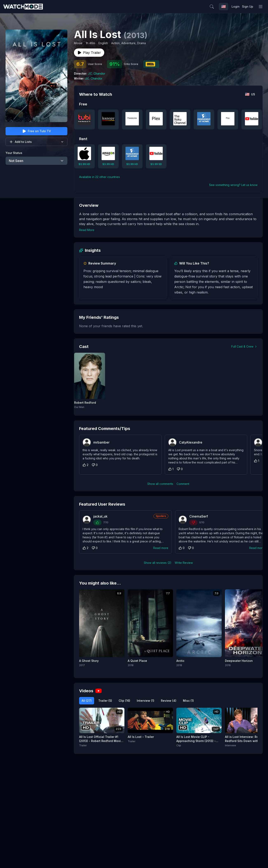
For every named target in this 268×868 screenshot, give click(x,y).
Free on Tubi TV (36, 131)
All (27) (87, 701)
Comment (183, 484)
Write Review (184, 563)
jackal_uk (100, 516)
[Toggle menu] (261, 7)
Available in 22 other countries (99, 177)
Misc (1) (188, 701)
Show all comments (160, 484)
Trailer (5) (105, 701)
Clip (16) (124, 701)
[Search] (221, 7)
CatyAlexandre (191, 442)
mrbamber (101, 442)
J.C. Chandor (97, 73)
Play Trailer (89, 53)
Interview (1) (146, 701)
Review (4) (169, 701)
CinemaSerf (199, 516)
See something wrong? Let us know (233, 185)
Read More (87, 230)
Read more (161, 548)
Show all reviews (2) (158, 563)
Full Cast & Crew (244, 346)
